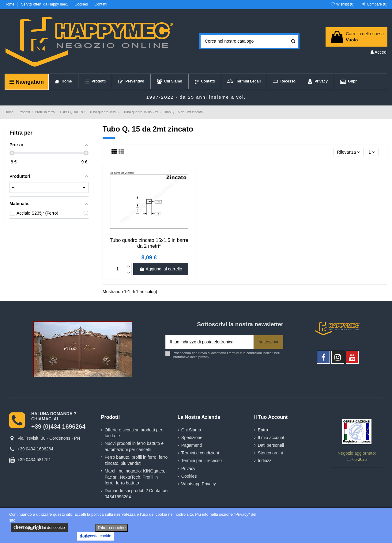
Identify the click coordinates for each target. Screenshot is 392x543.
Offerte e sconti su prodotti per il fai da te (135, 433)
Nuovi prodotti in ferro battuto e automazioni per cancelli (134, 446)
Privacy (188, 468)
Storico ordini (270, 453)
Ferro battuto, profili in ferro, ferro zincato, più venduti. (136, 460)
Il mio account (271, 438)
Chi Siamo (191, 430)
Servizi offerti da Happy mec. (45, 4)
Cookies (82, 4)
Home (10, 4)
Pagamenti (192, 445)
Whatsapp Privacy (199, 484)
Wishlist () (343, 4)
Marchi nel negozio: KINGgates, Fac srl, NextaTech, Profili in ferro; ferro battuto (135, 477)
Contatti (101, 4)
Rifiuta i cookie (112, 528)
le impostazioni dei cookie (39, 527)
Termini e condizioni (200, 453)
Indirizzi (265, 461)
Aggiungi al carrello (161, 269)
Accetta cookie (95, 536)
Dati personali (271, 445)
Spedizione (192, 438)
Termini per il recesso (202, 461)
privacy (204, 357)
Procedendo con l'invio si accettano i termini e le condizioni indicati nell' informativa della (226, 355)
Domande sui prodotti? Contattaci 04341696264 (137, 494)
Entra (263, 430)
